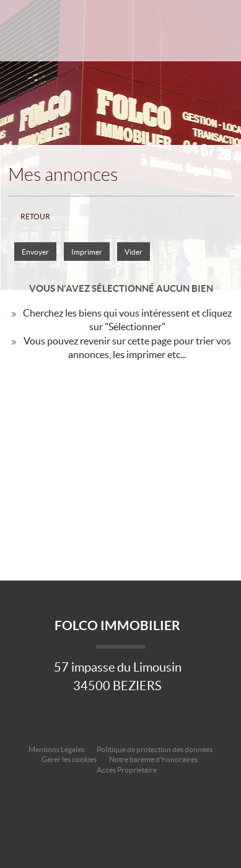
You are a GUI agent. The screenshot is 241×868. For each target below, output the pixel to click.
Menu (218, 42)
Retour (35, 217)
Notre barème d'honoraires (154, 759)
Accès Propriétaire (127, 770)
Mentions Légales (56, 749)
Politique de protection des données (155, 749)
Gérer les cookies (69, 759)
